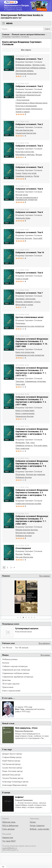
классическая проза (23, 632)
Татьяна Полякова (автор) (13, 778)
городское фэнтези (24, 238)
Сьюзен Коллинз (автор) (12, 768)
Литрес (33, 822)
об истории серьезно (11, 684)
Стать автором (8, 829)
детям (36, 176)
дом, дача (30, 443)
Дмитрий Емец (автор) (11, 775)
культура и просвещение (26, 106)
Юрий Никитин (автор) (11, 761)
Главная (6, 34)
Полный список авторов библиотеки (28, 34)
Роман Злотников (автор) (12, 771)
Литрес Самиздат (37, 826)
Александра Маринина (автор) (15, 785)
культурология (23, 100)
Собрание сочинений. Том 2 (29, 86)
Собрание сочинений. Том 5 (29, 167)
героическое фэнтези (25, 416)
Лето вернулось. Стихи (26, 728)
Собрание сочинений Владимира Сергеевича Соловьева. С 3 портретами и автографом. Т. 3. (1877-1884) (32, 401)
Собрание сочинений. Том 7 (29, 293)
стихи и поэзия (22, 279)
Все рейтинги (44, 643)
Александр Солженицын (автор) (15, 782)
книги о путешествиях (25, 411)
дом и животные (22, 448)
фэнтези (6, 663)
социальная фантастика (26, 133)
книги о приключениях (11, 691)
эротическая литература (26, 74)
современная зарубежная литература (18, 677)
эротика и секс (39, 65)
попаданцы (20, 323)
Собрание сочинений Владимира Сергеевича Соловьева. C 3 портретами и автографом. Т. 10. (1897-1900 (32, 343)
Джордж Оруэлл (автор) (12, 754)
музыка (39, 155)
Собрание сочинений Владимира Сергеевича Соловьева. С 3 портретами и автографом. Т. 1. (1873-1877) (32, 372)
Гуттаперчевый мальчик (27, 628)
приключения (8, 687)
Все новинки (45, 576)
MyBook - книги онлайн (39, 829)
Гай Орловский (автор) (11, 764)
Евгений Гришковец (24, 800)
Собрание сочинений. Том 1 (29, 59)
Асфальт (19, 797)
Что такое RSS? (9, 841)
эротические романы (24, 71)
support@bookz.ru (10, 848)
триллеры (20, 381)
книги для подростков (25, 352)
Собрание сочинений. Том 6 (29, 189)
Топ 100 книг (7, 648)
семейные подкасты (24, 176)
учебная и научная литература (15, 666)
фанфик (27, 554)
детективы (7, 680)
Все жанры (45, 655)
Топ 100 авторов (22, 648)
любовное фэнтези (24, 477)
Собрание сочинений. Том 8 (29, 212)
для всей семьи (40, 445)
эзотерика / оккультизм (25, 299)
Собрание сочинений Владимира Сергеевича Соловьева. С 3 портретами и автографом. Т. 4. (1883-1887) (32, 433)
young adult (38, 238)
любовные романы (10, 659)
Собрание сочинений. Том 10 (30, 252)
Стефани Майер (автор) (12, 757)
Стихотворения (23, 548)
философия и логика (24, 305)
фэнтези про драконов (35, 474)
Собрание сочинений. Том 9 (29, 232)
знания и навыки (23, 112)
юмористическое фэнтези (27, 530)
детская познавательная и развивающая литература (27, 199)
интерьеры (20, 443)
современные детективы (35, 381)
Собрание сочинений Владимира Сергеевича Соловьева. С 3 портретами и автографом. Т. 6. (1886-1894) (32, 494)
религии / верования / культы (28, 302)
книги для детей (29, 173)
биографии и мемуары (25, 155)
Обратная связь (9, 822)
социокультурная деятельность (29, 109)
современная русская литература (16, 670)
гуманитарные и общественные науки (31, 103)
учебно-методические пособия (28, 504)
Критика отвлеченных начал (29, 317)
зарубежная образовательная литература (28, 96)
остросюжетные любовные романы (30, 68)
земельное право (23, 218)
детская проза (22, 195)
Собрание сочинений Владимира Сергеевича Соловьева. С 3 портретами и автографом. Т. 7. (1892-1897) (32, 520)
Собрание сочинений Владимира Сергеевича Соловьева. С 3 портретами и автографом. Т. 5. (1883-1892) (32, 465)
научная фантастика (24, 130)
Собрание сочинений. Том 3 (29, 146)
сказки (18, 173)
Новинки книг (8, 838)
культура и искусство (25, 152)
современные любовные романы (16, 673)
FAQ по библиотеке (10, 826)
